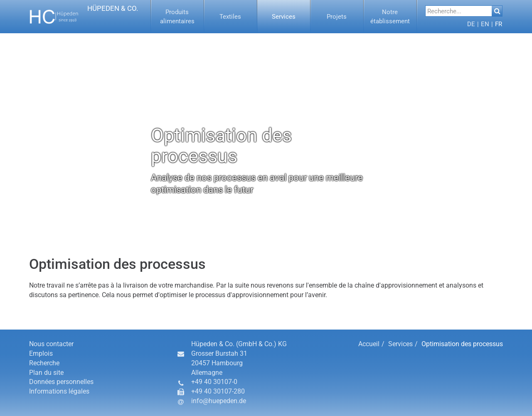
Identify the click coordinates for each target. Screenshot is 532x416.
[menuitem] (177, 17)
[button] (84, 17)
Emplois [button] (41, 353)
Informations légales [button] (59, 391)
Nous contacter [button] (51, 344)
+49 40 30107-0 (214, 382)
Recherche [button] (44, 363)
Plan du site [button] (46, 373)
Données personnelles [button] (61, 382)
